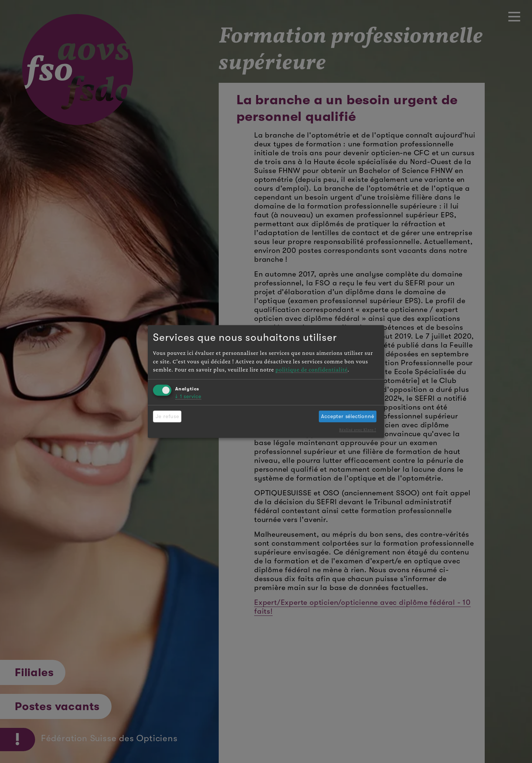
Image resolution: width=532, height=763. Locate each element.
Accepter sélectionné (347, 416)
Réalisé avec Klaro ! (358, 430)
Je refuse (167, 416)
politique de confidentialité (312, 369)
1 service (188, 396)
